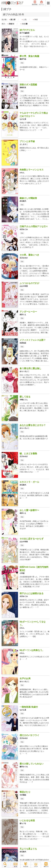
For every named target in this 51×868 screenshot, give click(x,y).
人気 (25, 20)
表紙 (25, 24)
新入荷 (13, 20)
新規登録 (35, 3)
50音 (36, 20)
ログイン (41, 3)
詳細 (11, 24)
